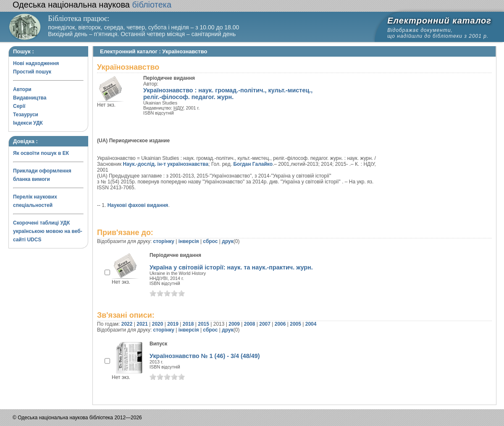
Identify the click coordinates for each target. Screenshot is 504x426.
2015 (203, 324)
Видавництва (30, 98)
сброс (210, 241)
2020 (158, 324)
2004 (311, 324)
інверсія (189, 241)
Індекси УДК (28, 123)
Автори (22, 89)
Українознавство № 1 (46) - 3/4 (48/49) (205, 356)
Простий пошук (32, 72)
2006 (280, 324)
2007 (265, 324)
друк (227, 241)
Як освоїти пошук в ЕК (41, 153)
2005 (295, 324)
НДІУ (178, 108)
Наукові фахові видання (138, 205)
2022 (127, 324)
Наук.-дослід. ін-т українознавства (166, 164)
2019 (173, 324)
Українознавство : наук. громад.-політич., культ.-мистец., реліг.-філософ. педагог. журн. (228, 94)
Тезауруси (26, 115)
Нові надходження (36, 63)
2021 (142, 324)
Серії (19, 106)
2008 (250, 324)
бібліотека (92, 5)
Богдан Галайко (253, 164)
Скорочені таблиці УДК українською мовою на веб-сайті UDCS (48, 231)
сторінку (164, 241)
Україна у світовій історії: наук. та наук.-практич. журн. (231, 267)
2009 (234, 324)
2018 (188, 324)
